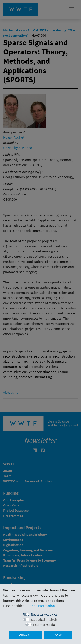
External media (44, 625)
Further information (40, 606)
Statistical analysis (44, 619)
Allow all (25, 635)
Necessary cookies (44, 614)
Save (58, 635)
